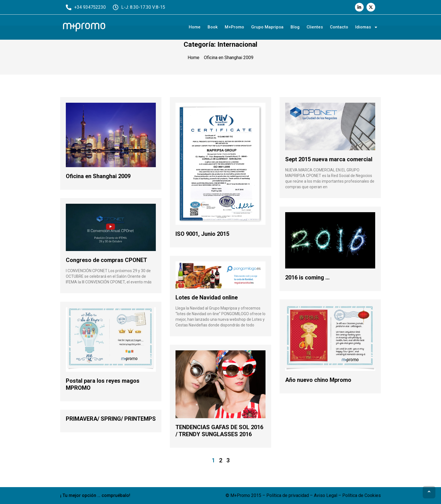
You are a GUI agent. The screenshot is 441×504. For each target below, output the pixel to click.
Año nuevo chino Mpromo (318, 380)
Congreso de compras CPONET (106, 260)
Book (213, 27)
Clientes (315, 27)
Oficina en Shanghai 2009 (98, 176)
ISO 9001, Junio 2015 (202, 234)
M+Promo (234, 27)
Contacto (339, 27)
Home (195, 27)
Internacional (237, 44)
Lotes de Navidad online (207, 297)
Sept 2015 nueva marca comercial (329, 159)
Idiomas (367, 27)
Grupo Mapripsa (267, 27)
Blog (295, 27)
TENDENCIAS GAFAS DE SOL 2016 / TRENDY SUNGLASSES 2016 (219, 431)
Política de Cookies (362, 495)
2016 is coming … (307, 277)
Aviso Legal (326, 495)
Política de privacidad (288, 495)
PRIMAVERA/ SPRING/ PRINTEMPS (111, 419)
